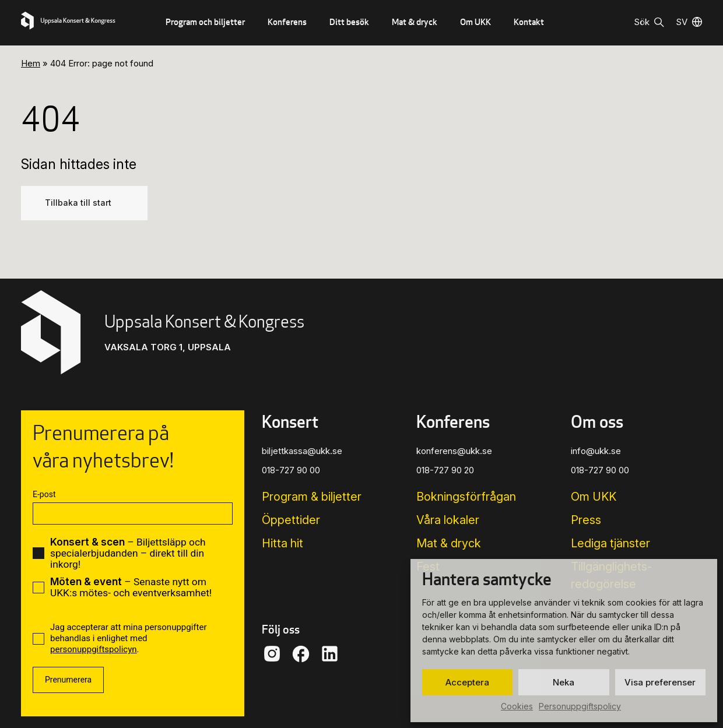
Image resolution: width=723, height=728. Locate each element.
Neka (564, 682)
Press (586, 520)
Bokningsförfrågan (466, 497)
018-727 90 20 (445, 470)
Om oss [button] (597, 422)
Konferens (287, 22)
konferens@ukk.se (454, 451)
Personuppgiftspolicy (580, 706)
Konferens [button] (453, 422)
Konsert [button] (290, 422)
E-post (44, 494)
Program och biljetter (205, 22)
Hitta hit (282, 543)
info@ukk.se (596, 451)
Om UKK (475, 22)
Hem (31, 63)
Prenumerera (68, 680)
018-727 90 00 (291, 470)
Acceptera (467, 682)
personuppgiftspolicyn (94, 649)
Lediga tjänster (610, 543)
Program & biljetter (312, 497)
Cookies (517, 706)
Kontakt (529, 22)
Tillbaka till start (78, 203)
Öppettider (291, 520)
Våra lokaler (448, 520)
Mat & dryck (415, 22)
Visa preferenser (660, 682)
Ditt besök (349, 22)
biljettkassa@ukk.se (302, 451)
